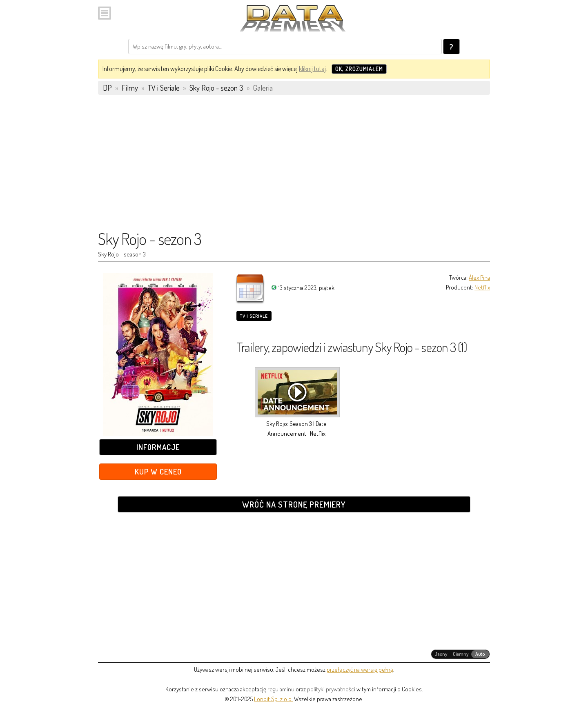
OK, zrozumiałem (359, 69)
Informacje (158, 447)
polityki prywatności (331, 689)
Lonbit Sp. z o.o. (273, 699)
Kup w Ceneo (158, 471)
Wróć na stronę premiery (294, 504)
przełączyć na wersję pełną (360, 669)
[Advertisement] (294, 166)
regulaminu (281, 689)
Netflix (482, 287)
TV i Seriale (254, 316)
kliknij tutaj (312, 69)
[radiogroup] (460, 654)
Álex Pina (479, 277)
